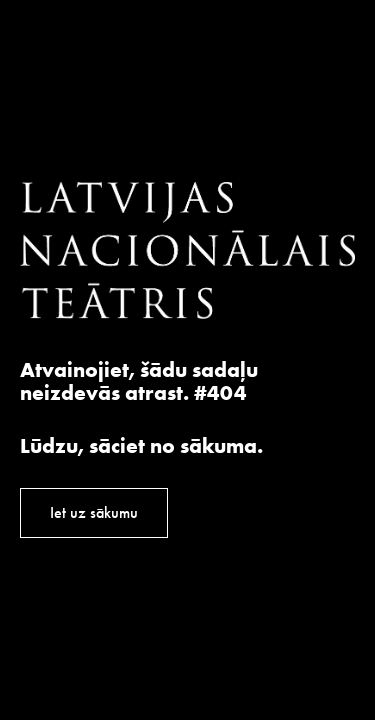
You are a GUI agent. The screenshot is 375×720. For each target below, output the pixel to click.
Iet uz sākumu (94, 512)
